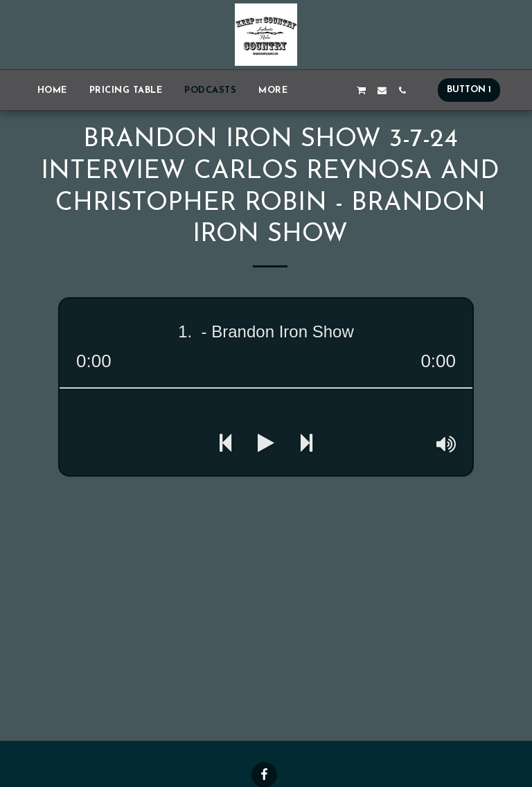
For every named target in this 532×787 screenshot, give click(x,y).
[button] (321, 90)
